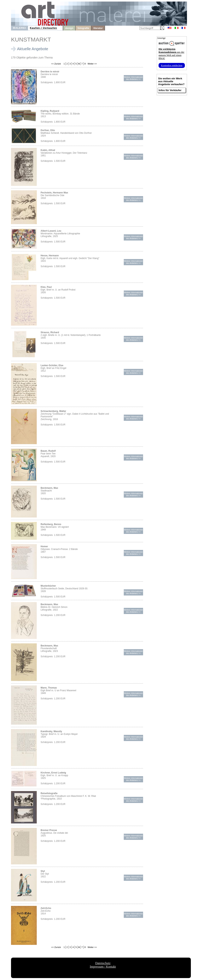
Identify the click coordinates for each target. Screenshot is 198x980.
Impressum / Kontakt (103, 967)
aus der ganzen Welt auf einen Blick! (171, 54)
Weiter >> (92, 64)
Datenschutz (103, 963)
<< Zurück (56, 64)
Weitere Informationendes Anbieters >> (133, 78)
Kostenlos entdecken (172, 65)
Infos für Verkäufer (170, 90)
